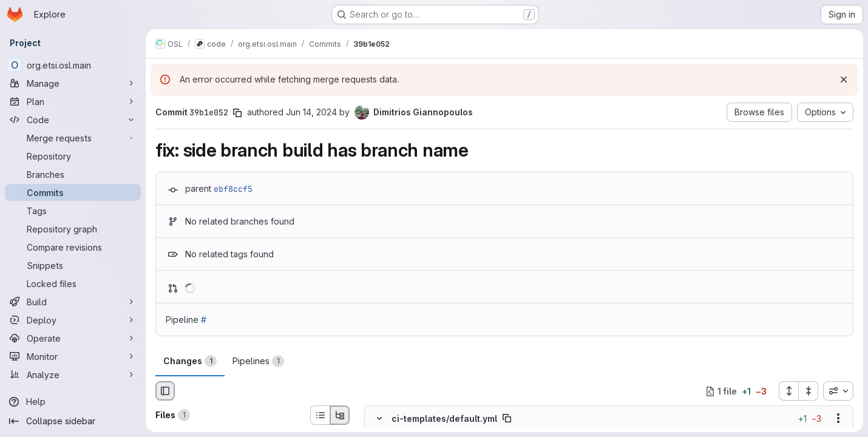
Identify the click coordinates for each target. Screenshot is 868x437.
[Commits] (73, 192)
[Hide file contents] (379, 419)
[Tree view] (340, 415)
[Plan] (73, 101)
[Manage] (73, 83)
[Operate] (73, 338)
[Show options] (838, 419)
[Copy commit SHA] (237, 113)
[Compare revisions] (73, 247)
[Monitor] (73, 356)
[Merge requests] (73, 138)
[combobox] (838, 391)
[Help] (73, 402)
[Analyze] (73, 374)
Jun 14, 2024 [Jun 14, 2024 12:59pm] (311, 112)
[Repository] (73, 156)
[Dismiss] (844, 80)
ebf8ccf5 (233, 189)
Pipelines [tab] (258, 361)
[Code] (73, 120)
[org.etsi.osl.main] (73, 65)
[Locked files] (73, 283)
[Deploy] (73, 320)
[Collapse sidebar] (73, 421)
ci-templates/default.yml (444, 418)
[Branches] (73, 174)
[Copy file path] (507, 419)
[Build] (73, 302)
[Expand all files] (788, 391)
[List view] (320, 415)
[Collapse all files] (809, 391)
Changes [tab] (190, 361)
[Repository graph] (73, 229)
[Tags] (73, 211)
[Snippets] (73, 265)
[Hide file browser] (165, 391)
